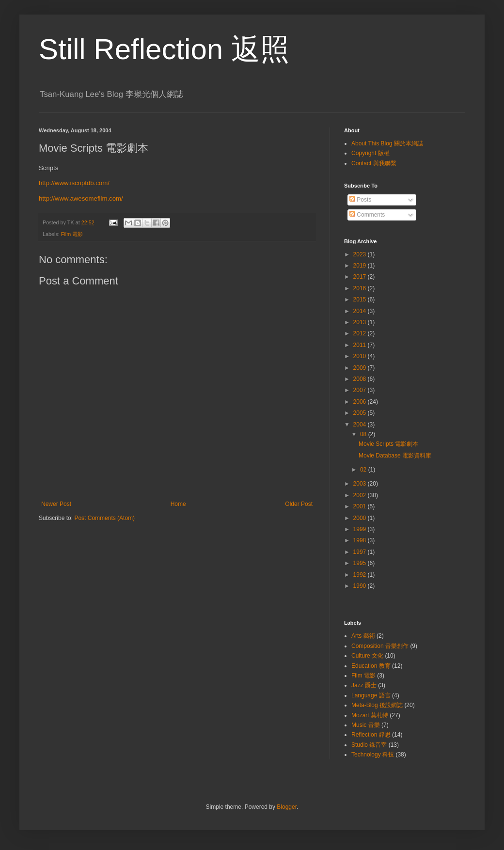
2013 (361, 322)
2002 (361, 495)
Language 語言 (371, 695)
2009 (361, 368)
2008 (361, 379)
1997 (361, 552)
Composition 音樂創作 (380, 646)
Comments (367, 215)
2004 (361, 425)
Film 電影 (72, 234)
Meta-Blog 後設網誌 (377, 705)
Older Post (299, 504)
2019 (361, 266)
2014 (361, 311)
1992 (361, 575)
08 (364, 434)
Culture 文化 (367, 656)
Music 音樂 (366, 725)
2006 (361, 402)
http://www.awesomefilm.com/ (81, 198)
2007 (361, 390)
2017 (361, 277)
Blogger (287, 807)
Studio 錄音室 (369, 745)
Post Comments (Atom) (104, 518)
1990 (361, 586)
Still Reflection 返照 (164, 49)
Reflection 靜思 (371, 735)
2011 (361, 345)
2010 (361, 356)
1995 (361, 563)
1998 (361, 540)
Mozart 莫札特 (370, 715)
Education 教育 (371, 666)
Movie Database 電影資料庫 (395, 456)
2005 (361, 413)
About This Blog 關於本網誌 (387, 143)
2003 (361, 484)
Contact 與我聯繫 (374, 163)
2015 (361, 299)
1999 (361, 529)
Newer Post (56, 504)
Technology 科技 (373, 755)
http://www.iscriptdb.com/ (74, 183)
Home (178, 504)
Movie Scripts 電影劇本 (388, 444)
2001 (361, 506)
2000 (361, 518)
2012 (361, 333)
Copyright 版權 (370, 153)
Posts (360, 200)
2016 (361, 288)
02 (364, 470)
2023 (361, 254)
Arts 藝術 (363, 636)
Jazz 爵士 (364, 685)
